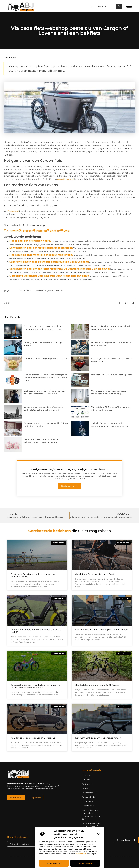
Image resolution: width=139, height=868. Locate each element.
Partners (87, 784)
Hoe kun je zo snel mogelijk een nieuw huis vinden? (41, 255)
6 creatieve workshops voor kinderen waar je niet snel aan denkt (49, 276)
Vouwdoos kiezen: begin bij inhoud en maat (45, 358)
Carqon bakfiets (39, 290)
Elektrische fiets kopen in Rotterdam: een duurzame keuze (33, 575)
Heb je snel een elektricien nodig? (30, 241)
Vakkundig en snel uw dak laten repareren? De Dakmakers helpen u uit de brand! (60, 269)
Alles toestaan (54, 863)
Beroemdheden (89, 797)
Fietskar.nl (13, 211)
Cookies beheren (85, 863)
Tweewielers (10, 58)
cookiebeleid (81, 854)
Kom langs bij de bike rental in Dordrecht (33, 738)
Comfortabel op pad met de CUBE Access (97, 685)
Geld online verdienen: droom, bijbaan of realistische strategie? (92, 826)
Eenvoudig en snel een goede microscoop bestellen (41, 248)
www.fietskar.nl (65, 179)
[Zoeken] (119, 6)
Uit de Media (87, 801)
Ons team (86, 780)
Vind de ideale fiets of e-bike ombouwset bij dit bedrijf (36, 631)
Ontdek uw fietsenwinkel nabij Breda (95, 574)
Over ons (86, 775)
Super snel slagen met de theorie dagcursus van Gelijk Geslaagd (49, 262)
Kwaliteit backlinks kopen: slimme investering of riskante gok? (92, 814)
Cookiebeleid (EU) (90, 793)
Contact (86, 788)
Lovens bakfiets (56, 290)
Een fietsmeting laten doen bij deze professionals (102, 630)
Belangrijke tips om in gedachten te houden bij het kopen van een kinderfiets (36, 686)
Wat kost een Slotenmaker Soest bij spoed (112, 375)
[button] (98, 834)
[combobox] (102, 6)
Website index (88, 806)
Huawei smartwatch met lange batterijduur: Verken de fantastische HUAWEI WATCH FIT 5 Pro (46, 378)
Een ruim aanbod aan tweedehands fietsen (98, 738)
